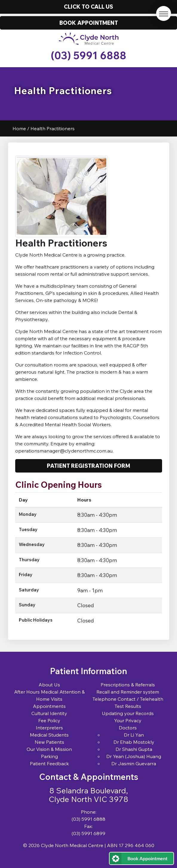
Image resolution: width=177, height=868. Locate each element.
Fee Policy (49, 720)
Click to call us (88, 7)
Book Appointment (147, 858)
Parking (49, 756)
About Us (49, 685)
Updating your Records (128, 713)
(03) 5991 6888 (88, 55)
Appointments (49, 706)
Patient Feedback (49, 763)
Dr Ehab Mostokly (134, 742)
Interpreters (49, 728)
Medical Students (49, 735)
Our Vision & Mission (49, 749)
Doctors (128, 728)
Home (19, 128)
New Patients (49, 742)
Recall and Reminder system (128, 692)
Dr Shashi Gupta (134, 749)
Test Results (128, 706)
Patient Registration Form (88, 466)
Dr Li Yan (134, 735)
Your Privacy (128, 720)
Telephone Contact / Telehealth (128, 699)
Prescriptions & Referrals (128, 685)
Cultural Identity (49, 713)
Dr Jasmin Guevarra (134, 763)
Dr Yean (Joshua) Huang (134, 756)
